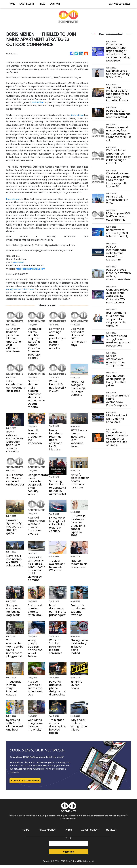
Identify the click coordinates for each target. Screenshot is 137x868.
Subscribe (68, 855)
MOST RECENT (27, 4)
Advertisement (90, 833)
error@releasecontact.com (21, 289)
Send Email (19, 262)
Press (69, 833)
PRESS (42, 4)
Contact (111, 833)
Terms (26, 833)
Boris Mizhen (38, 102)
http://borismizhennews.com (31, 269)
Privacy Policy (47, 833)
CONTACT (55, 4)
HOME (12, 4)
